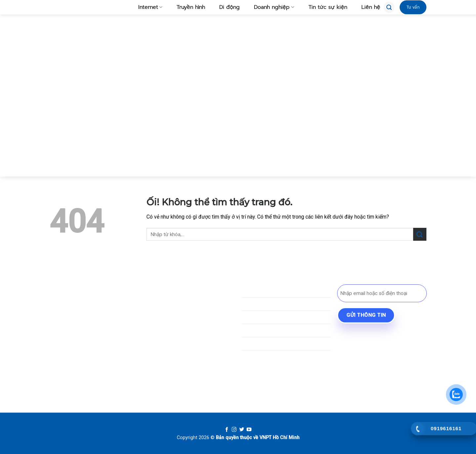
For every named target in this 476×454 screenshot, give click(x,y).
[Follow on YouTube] (249, 430)
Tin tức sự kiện (324, 7)
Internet (146, 7)
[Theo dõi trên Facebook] (55, 358)
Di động (226, 7)
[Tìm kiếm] (389, 7)
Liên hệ (367, 7)
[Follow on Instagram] (234, 430)
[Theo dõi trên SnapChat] (79, 358)
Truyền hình (187, 7)
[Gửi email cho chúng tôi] (90, 358)
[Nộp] (420, 234)
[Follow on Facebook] (227, 430)
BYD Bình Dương (363, 334)
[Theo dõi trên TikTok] (67, 358)
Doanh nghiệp (270, 7)
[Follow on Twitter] (242, 430)
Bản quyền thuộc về (237, 438)
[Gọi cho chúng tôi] (102, 358)
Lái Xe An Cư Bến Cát (368, 346)
